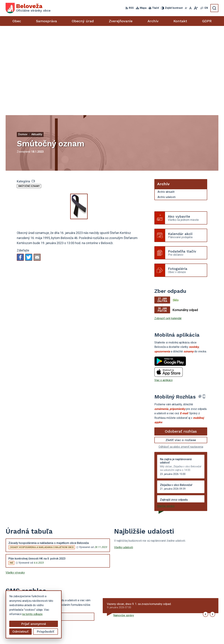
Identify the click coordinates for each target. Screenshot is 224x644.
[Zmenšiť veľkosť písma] (186, 8)
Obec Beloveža (165, 635)
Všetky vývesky (15, 489)
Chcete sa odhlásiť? (18, 552)
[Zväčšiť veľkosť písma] (196, 8)
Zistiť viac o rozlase (181, 356)
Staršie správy (166, 422)
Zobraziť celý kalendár (168, 235)
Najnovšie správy (124, 532)
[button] (206, 531)
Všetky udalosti (124, 464)
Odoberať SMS (22, 544)
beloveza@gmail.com (189, 619)
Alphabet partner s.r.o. (119, 635)
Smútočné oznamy (29, 103)
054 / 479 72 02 (186, 615)
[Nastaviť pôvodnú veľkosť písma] (190, 8)
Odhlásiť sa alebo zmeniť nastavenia (181, 363)
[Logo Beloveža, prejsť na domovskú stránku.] (28, 8)
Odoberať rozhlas (181, 348)
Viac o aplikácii (163, 297)
